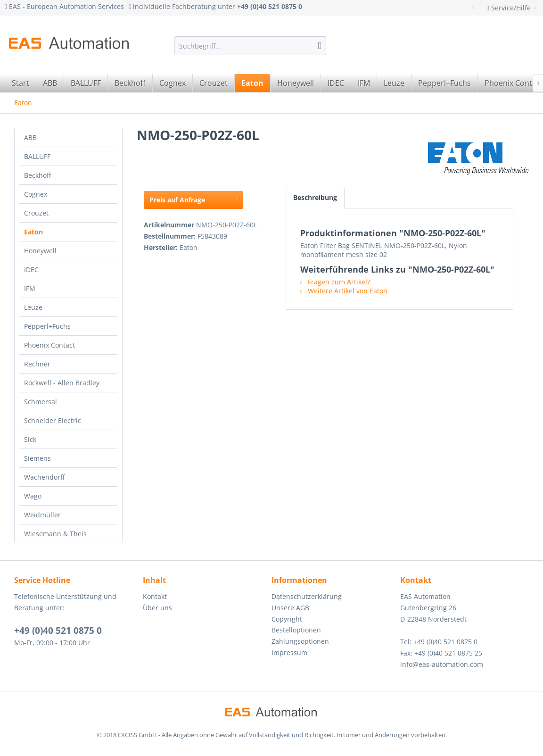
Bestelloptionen (296, 630)
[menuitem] (251, 46)
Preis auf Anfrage (193, 198)
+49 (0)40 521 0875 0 (58, 631)
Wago (33, 496)
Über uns (157, 608)
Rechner (37, 364)
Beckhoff (37, 175)
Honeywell (40, 251)
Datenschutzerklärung (307, 596)
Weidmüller (42, 515)
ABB (30, 137)
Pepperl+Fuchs (47, 326)
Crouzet (36, 213)
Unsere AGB (290, 608)
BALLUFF (37, 156)
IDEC (31, 270)
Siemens (37, 458)
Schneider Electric (53, 420)
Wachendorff (44, 477)
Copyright (287, 619)
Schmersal (41, 402)
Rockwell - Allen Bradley (62, 383)
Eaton (33, 232)
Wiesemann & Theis (55, 534)
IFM (30, 288)
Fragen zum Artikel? (335, 282)
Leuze (33, 307)
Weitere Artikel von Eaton (344, 291)
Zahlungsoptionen (300, 641)
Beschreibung (315, 197)
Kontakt (155, 596)
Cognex (36, 194)
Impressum (289, 652)
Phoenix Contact (49, 345)
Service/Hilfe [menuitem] (510, 8)
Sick (30, 439)
